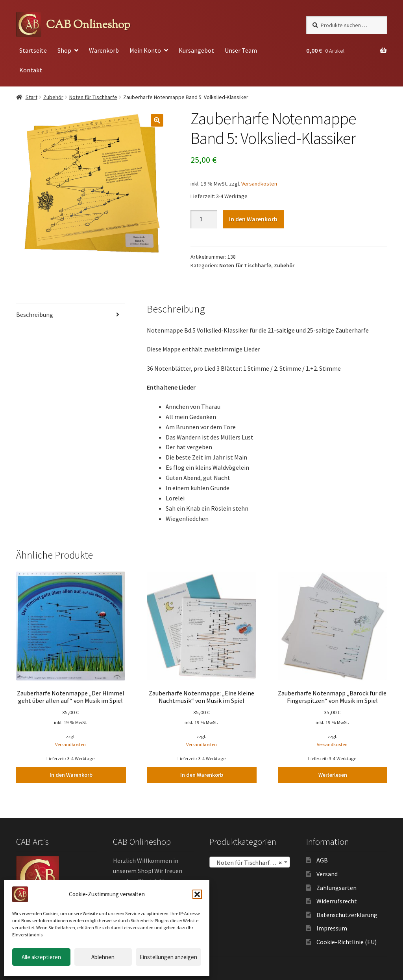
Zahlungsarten (336, 887)
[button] (197, 894)
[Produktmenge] (204, 219)
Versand (327, 873)
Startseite (33, 50)
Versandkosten (259, 184)
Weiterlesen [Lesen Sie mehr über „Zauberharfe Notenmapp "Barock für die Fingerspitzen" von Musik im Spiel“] (332, 775)
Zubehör (53, 97)
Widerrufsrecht (337, 901)
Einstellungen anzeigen (168, 957)
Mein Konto (145, 50)
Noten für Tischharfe (93, 97)
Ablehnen (103, 957)
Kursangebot (196, 50)
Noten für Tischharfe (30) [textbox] (250, 862)
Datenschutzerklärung (347, 914)
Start (31, 97)
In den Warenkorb (253, 219)
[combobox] (250, 862)
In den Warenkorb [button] (70, 775)
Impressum (332, 928)
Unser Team (241, 50)
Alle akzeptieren (41, 957)
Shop (64, 50)
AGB (322, 860)
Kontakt (31, 70)
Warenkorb (104, 50)
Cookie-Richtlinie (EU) (347, 942)
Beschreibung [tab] (35, 314)
